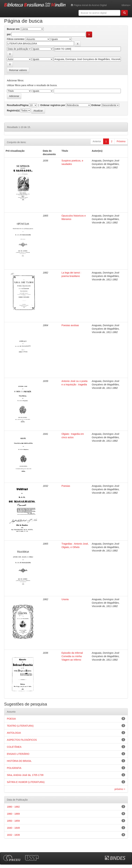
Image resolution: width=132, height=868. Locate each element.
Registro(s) (13, 110)
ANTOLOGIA (14, 733)
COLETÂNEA (14, 747)
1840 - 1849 (13, 828)
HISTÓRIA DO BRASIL (19, 761)
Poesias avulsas (70, 325)
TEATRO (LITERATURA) (20, 726)
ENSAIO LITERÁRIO (18, 754)
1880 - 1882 (13, 807)
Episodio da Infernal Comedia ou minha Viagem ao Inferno (72, 656)
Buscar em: (13, 29)
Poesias (66, 486)
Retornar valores (18, 70)
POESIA (11, 719)
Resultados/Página (18, 105)
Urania (65, 599)
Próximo (121, 141)
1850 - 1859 (13, 821)
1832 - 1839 (13, 835)
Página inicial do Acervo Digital (89, 5)
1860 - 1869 (13, 814)
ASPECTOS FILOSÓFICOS (22, 740)
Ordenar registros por (53, 105)
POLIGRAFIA (14, 768)
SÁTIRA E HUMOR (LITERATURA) (26, 782)
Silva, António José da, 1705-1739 (25, 775)
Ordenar (96, 105)
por (9, 34)
